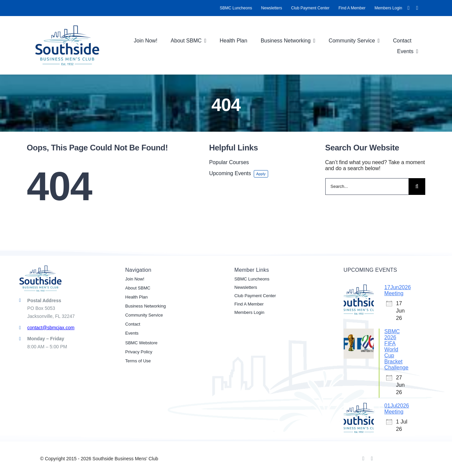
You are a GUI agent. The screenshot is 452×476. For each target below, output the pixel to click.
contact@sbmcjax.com (51, 328)
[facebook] (409, 8)
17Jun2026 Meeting (398, 290)
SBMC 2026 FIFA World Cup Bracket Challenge (397, 349)
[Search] (417, 187)
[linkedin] (417, 8)
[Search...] (367, 187)
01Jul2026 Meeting (397, 409)
